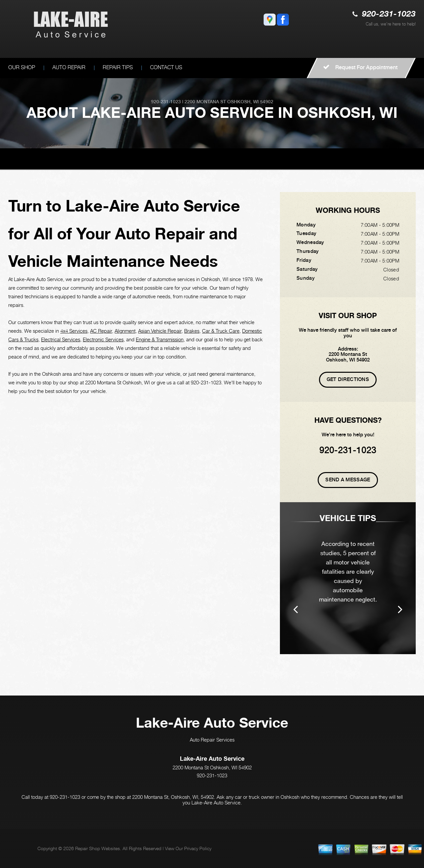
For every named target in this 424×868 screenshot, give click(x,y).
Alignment (125, 331)
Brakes (192, 331)
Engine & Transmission (160, 339)
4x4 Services (74, 331)
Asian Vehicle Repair (160, 331)
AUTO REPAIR (69, 67)
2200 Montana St (205, 102)
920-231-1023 (389, 14)
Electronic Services (103, 339)
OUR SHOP (89, 158)
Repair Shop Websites (98, 848)
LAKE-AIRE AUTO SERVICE (39, 158)
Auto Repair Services (212, 740)
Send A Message (348, 480)
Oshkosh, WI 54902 (250, 102)
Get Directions (348, 379)
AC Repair (101, 331)
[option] (348, 578)
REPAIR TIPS (118, 67)
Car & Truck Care (221, 331)
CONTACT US (166, 67)
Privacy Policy (198, 848)
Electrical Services (61, 339)
